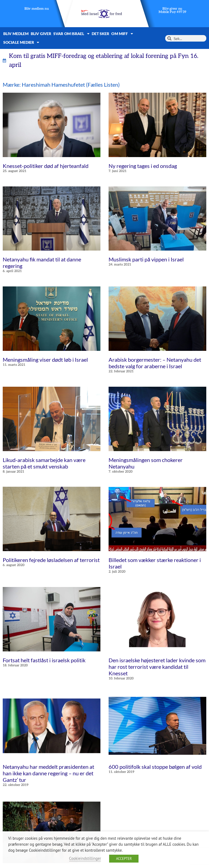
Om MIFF (122, 34)
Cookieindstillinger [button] (85, 858)
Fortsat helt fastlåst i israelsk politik (44, 660)
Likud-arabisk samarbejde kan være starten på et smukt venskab (44, 463)
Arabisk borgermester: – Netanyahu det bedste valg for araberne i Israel (155, 363)
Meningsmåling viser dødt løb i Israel (45, 360)
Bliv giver (41, 34)
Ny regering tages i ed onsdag (143, 166)
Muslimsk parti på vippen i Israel (146, 259)
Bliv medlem (16, 34)
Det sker (101, 34)
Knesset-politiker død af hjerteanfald (46, 166)
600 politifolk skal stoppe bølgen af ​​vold (155, 767)
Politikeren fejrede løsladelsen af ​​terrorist (51, 560)
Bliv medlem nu (37, 9)
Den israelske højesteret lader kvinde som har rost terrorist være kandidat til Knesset (157, 667)
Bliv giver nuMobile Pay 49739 (173, 10)
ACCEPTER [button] (124, 859)
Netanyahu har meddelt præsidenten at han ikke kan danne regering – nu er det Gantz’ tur (48, 773)
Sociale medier (21, 42)
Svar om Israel (71, 34)
